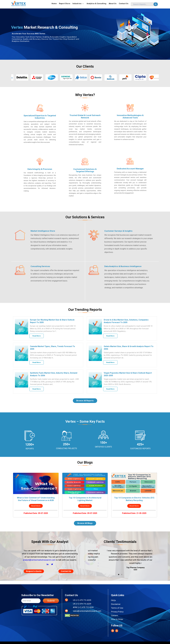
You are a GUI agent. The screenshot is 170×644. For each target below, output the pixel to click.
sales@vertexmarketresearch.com (87, 611)
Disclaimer (116, 604)
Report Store (65, 4)
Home (54, 4)
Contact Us (124, 4)
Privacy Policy (117, 612)
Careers (115, 615)
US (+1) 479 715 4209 (82, 600)
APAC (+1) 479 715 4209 (83, 607)
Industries (78, 4)
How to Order (117, 619)
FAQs (113, 600)
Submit (51, 601)
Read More (37, 336)
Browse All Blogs (85, 523)
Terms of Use (117, 608)
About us (113, 4)
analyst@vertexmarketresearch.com (39, 560)
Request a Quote (34, 571)
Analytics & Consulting (97, 4)
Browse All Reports (85, 401)
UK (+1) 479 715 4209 (82, 604)
